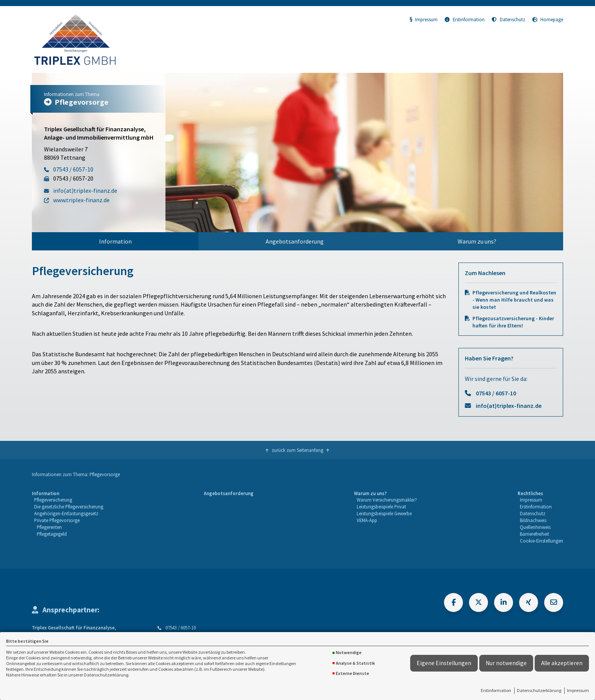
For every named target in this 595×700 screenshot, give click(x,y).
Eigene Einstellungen (444, 663)
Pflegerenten (49, 527)
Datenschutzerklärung (539, 690)
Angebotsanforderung (295, 241)
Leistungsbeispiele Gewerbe (384, 513)
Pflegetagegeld (52, 534)
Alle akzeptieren (562, 663)
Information (115, 241)
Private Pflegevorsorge (57, 520)
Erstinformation (496, 690)
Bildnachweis (533, 520)
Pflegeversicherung (53, 500)
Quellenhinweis (535, 527)
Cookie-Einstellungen (541, 541)
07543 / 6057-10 (496, 393)
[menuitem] (115, 241)
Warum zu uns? (477, 241)
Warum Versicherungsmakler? (387, 500)
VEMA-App (367, 520)
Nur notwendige (506, 663)
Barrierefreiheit (534, 534)
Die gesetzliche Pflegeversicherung (69, 507)
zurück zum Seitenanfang (297, 450)
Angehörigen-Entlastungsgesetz (66, 513)
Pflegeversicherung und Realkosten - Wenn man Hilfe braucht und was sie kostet (514, 300)
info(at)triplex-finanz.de (509, 406)
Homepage (548, 19)
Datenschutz (508, 19)
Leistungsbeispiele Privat (381, 507)
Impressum (578, 690)
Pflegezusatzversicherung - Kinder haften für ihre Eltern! (513, 322)
